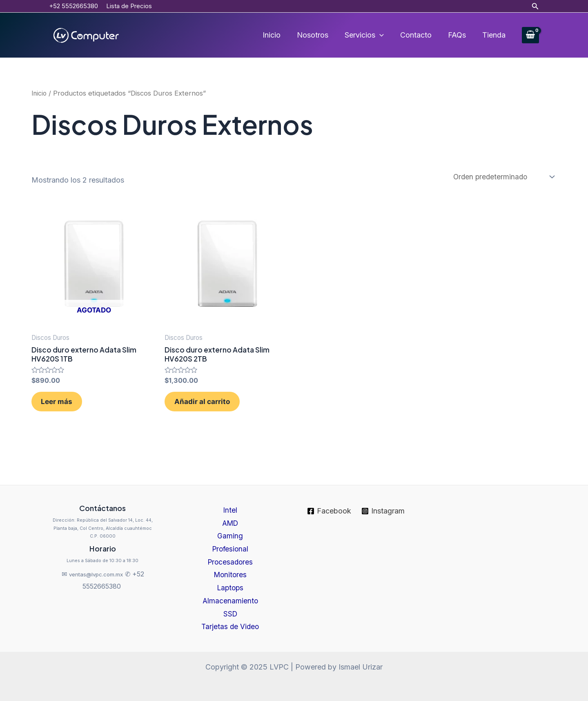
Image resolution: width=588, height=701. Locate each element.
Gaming (230, 531)
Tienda (495, 35)
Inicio (281, 35)
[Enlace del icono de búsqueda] (535, 6)
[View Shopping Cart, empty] (530, 35)
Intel (230, 504)
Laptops (230, 586)
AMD (230, 517)
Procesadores (230, 559)
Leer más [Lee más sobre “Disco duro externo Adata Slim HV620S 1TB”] (64, 407)
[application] (385, 35)
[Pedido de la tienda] (501, 177)
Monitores (230, 572)
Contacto (420, 35)
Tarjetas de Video (230, 627)
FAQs (459, 35)
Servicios (370, 35)
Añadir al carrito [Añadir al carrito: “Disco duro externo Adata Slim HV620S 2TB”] (209, 407)
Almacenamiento (230, 599)
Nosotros (320, 35)
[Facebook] (329, 505)
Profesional (230, 545)
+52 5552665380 (73, 6)
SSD (230, 613)
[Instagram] (383, 505)
